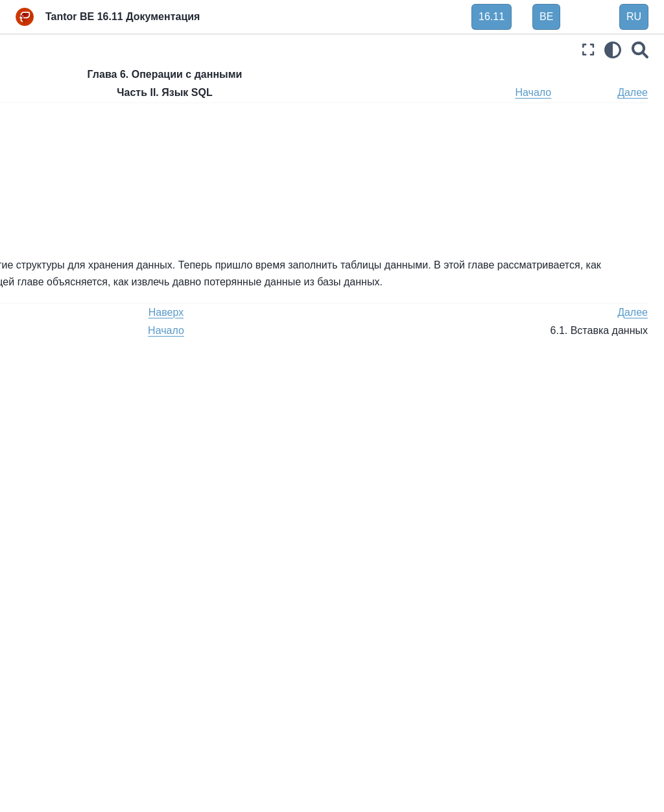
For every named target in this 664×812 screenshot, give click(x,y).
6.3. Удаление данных (85, 276)
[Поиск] (640, 50)
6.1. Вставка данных (81, 235)
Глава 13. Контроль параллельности (69, 510)
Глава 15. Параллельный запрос (79, 582)
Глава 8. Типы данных (75, 353)
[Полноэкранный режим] (588, 50)
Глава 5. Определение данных (76, 171)
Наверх (246, 92)
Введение (38, 80)
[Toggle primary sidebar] (187, 50)
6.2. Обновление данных (91, 256)
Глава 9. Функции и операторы (69, 381)
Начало (583, 92)
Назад (197, 92)
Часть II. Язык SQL (60, 121)
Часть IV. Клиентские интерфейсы (62, 654)
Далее (633, 92)
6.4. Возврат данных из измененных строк (88, 304)
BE (546, 17)
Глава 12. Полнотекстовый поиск (79, 474)
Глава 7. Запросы (65, 333)
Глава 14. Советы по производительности (72, 546)
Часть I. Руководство (62, 101)
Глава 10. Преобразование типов (80, 418)
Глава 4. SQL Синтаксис (79, 142)
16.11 (492, 17)
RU (634, 17)
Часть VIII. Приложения (68, 775)
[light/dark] (613, 50)
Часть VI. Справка (56, 719)
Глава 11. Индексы (68, 446)
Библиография (49, 796)
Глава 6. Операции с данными (74, 206)
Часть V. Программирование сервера (76, 690)
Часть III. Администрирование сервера (74, 618)
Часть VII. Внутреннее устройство (65, 747)
